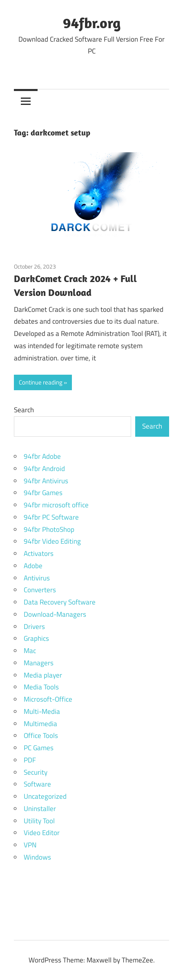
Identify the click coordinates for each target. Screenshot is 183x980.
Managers (39, 663)
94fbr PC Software (51, 517)
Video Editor (42, 833)
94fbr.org (92, 23)
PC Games (39, 748)
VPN (30, 845)
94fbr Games (43, 493)
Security (36, 772)
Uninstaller (40, 809)
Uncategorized (45, 796)
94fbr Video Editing (52, 541)
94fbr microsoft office (56, 505)
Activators (39, 553)
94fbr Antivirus (46, 481)
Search (24, 410)
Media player (43, 675)
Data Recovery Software (60, 602)
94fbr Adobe (42, 456)
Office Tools (41, 736)
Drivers (34, 627)
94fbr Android (44, 469)
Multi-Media (42, 711)
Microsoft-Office (48, 699)
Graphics (36, 638)
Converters (40, 590)
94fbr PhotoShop (49, 529)
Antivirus (37, 578)
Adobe (33, 566)
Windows (37, 857)
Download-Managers (55, 614)
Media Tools (41, 687)
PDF (30, 760)
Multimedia (40, 724)
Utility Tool (39, 821)
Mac (30, 651)
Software (37, 784)
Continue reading (41, 382)
